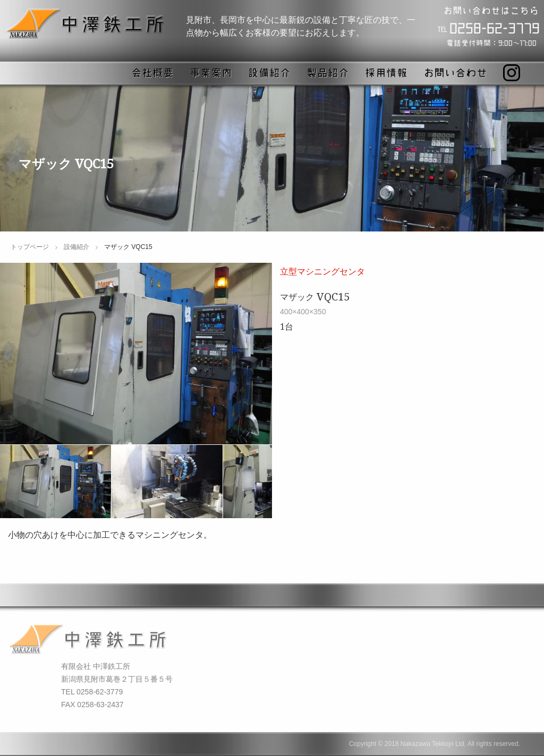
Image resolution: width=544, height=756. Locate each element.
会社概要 (152, 73)
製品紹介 (328, 73)
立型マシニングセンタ (322, 271)
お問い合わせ (455, 73)
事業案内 (211, 73)
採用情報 (386, 73)
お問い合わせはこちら (491, 11)
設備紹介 (269, 73)
